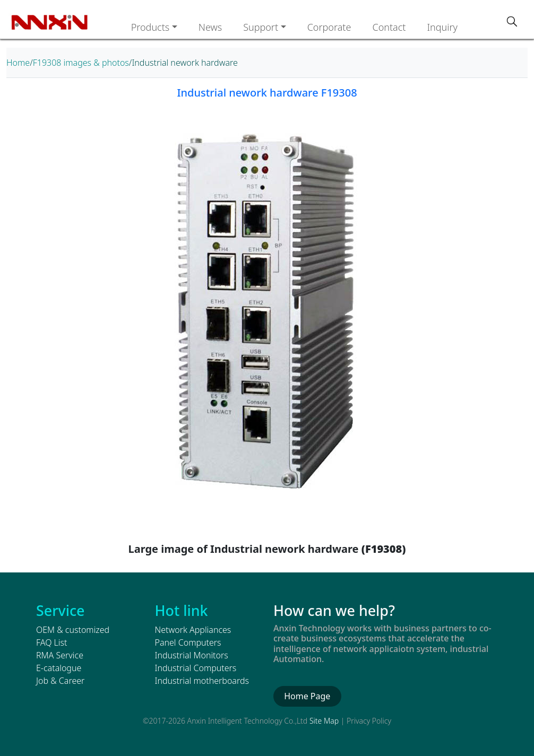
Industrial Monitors (192, 655)
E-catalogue (59, 668)
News (210, 27)
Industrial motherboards (202, 681)
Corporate (329, 27)
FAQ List (51, 642)
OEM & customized (73, 630)
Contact (389, 27)
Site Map (324, 721)
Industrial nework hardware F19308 (267, 93)
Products (150, 27)
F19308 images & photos (81, 63)
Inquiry (442, 27)
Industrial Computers (196, 668)
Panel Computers (188, 642)
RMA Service (60, 655)
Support (261, 27)
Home (18, 63)
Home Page (307, 696)
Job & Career (60, 681)
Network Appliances (193, 630)
